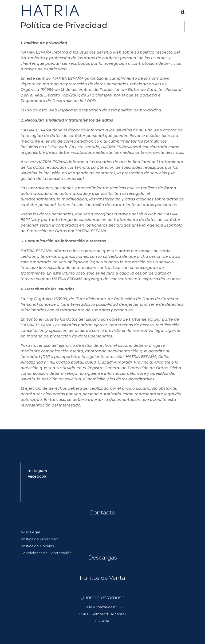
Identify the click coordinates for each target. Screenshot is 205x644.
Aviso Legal (30, 532)
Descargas (102, 558)
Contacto (102, 512)
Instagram (37, 471)
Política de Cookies (37, 546)
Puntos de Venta (102, 578)
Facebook (37, 476)
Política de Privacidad (39, 539)
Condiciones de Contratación (46, 553)
